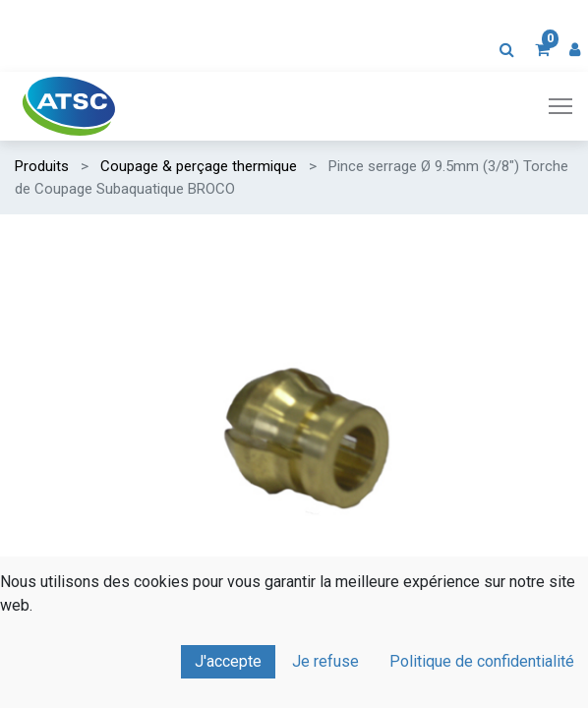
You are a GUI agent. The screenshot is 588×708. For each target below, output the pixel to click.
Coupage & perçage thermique (199, 166)
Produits (42, 166)
